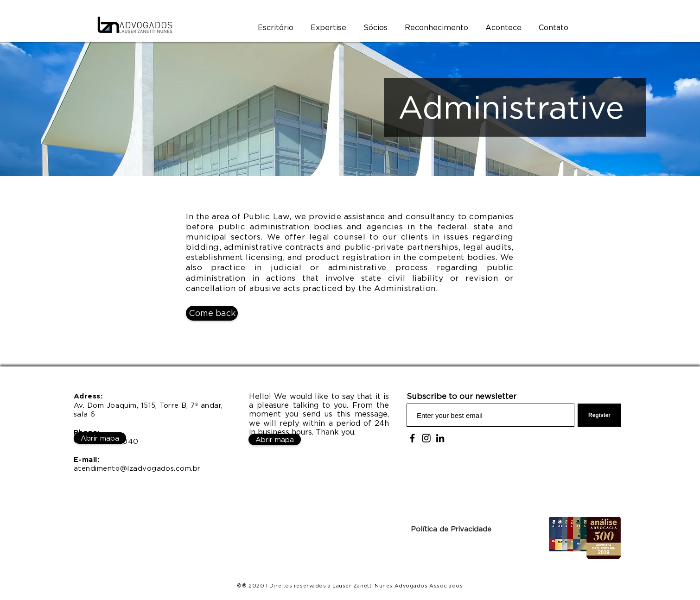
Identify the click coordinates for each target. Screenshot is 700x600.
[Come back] (212, 313)
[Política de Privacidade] (451, 529)
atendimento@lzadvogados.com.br (137, 468)
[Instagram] (426, 438)
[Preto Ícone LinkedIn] (440, 438)
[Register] (599, 415)
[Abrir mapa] (100, 438)
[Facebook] (412, 438)
